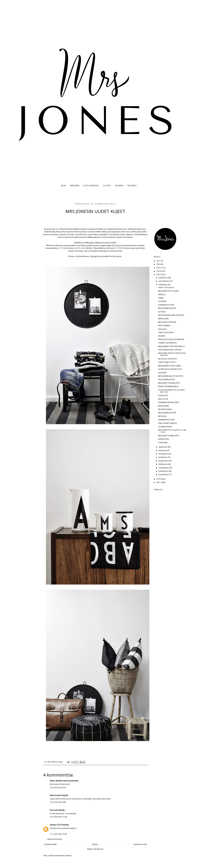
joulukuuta (163, 278)
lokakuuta (163, 285)
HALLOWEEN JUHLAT (167, 379)
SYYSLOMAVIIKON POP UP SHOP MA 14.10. (171, 391)
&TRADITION (163, 439)
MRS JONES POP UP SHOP (169, 291)
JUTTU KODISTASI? (91, 186)
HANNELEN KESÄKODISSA (169, 402)
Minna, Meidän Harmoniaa (61, 781)
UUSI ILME (162, 373)
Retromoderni (56, 795)
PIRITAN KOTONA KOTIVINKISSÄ (171, 339)
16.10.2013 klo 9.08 (58, 802)
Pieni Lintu (54, 810)
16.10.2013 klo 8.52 (58, 788)
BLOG (64, 186)
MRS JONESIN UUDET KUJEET (170, 366)
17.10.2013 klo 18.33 (58, 834)
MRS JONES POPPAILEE (167, 322)
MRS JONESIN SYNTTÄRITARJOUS (171, 346)
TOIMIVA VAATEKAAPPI (167, 343)
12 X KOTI (107, 186)
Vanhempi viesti (140, 844)
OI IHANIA (162, 301)
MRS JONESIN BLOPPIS (167, 308)
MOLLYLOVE (163, 399)
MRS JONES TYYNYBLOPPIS (169, 383)
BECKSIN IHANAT (165, 409)
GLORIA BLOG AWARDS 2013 (170, 369)
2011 (159, 482)
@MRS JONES (163, 319)
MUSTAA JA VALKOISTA (167, 359)
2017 (159, 261)
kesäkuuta (163, 457)
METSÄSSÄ (162, 416)
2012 (159, 479)
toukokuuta (163, 461)
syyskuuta (163, 447)
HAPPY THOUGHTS (166, 288)
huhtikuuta (163, 464)
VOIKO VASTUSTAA (166, 332)
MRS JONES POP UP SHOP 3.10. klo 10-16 (172, 431)
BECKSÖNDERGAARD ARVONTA (171, 315)
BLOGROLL (132, 186)
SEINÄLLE (162, 294)
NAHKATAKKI (163, 406)
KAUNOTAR (163, 395)
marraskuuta (164, 281)
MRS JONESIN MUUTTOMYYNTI (171, 376)
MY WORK (119, 186)
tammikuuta (164, 474)
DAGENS (162, 336)
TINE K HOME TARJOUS (167, 423)
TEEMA (161, 298)
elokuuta (162, 450)
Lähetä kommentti (54, 839)
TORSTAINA (163, 443)
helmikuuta (163, 471)
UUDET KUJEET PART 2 (167, 362)
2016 (159, 264)
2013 (159, 275)
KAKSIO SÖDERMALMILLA (168, 386)
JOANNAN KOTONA (166, 305)
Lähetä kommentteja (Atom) (60, 856)
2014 (159, 271)
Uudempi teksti (50, 844)
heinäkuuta (163, 454)
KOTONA (162, 312)
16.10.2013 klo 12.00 (58, 817)
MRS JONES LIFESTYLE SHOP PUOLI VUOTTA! (172, 354)
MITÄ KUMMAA (164, 326)
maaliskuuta (164, 468)
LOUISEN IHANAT (165, 427)
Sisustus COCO (56, 825)
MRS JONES (75, 186)
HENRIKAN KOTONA (166, 420)
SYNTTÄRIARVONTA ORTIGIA (170, 350)
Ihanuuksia (163, 329)
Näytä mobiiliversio (95, 849)
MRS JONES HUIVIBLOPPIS (169, 436)
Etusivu (95, 844)
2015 (159, 268)
